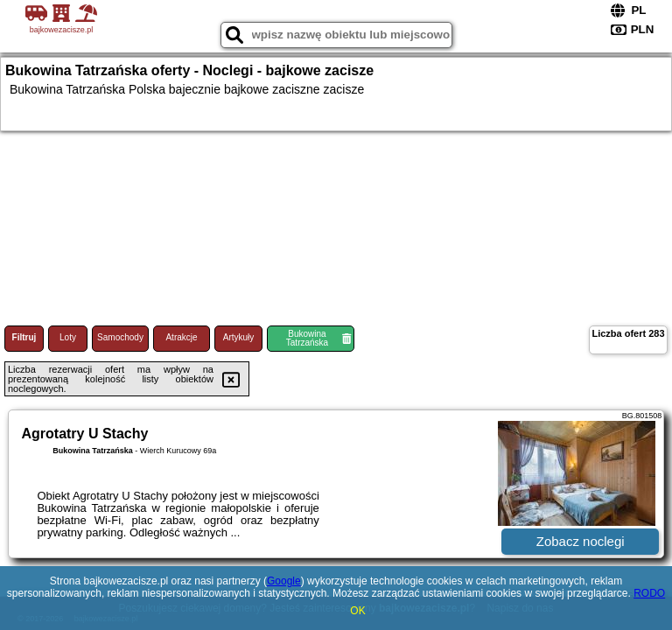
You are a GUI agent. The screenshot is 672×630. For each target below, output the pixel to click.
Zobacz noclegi (581, 541)
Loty (68, 337)
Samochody (120, 337)
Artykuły (239, 337)
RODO (649, 593)
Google (284, 581)
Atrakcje (181, 337)
